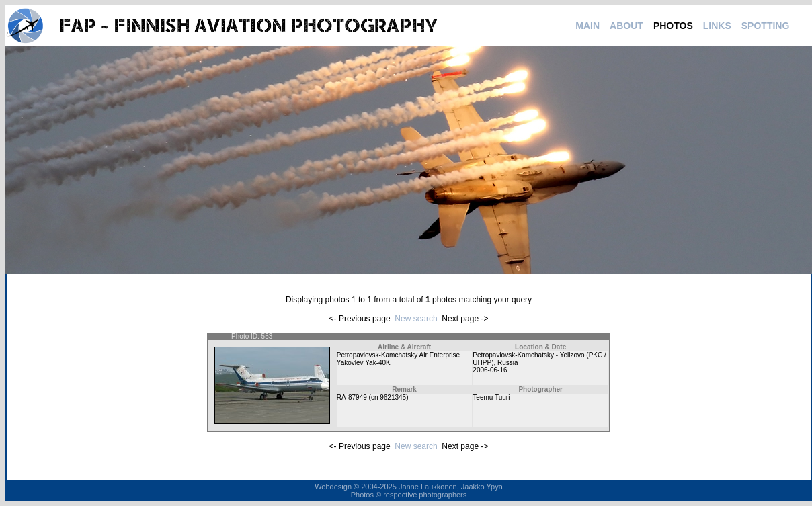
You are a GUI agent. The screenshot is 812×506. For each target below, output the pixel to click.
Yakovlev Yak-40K (364, 363)
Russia (508, 363)
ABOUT (626, 26)
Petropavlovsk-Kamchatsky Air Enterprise (398, 355)
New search (416, 319)
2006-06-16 (490, 370)
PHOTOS (673, 26)
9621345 (393, 397)
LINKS (717, 26)
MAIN (587, 26)
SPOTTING (766, 26)
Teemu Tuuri (491, 397)
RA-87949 (352, 397)
